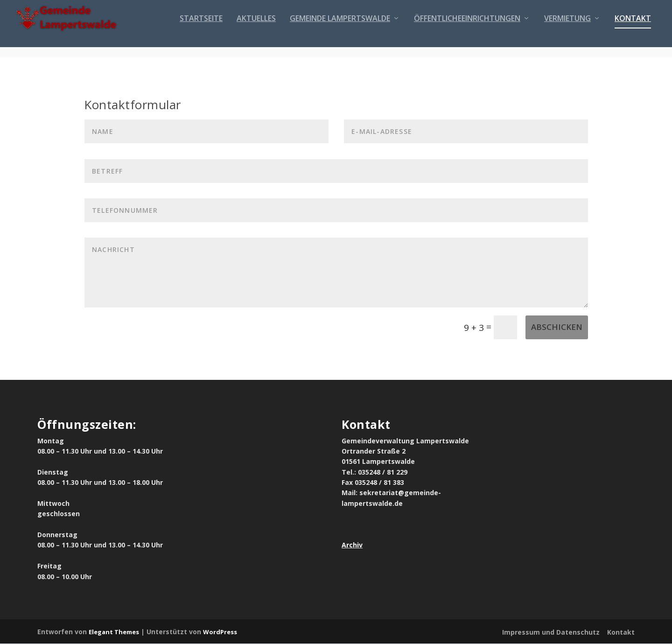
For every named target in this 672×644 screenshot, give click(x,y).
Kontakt (633, 30)
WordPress (220, 632)
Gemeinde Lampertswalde (340, 30)
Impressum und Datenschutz (551, 633)
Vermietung (567, 30)
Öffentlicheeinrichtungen (467, 30)
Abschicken (557, 327)
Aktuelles (256, 30)
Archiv (352, 546)
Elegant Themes (114, 632)
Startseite (201, 30)
